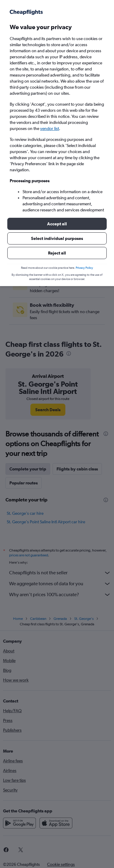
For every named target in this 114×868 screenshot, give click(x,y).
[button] (57, 224)
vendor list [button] (50, 128)
